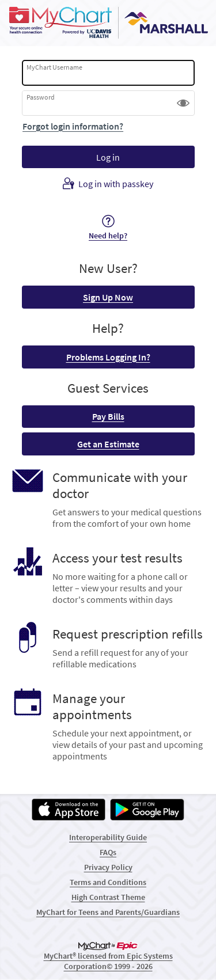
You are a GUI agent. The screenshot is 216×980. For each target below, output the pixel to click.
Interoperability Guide (108, 837)
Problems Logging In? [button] (108, 357)
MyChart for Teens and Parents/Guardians (108, 912)
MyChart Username (54, 67)
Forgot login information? (73, 126)
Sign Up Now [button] (108, 297)
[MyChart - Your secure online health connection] (108, 23)
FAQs (108, 852)
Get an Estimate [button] (108, 444)
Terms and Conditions (108, 882)
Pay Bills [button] (108, 416)
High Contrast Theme (108, 897)
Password (41, 97)
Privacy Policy (108, 867)
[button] (183, 103)
